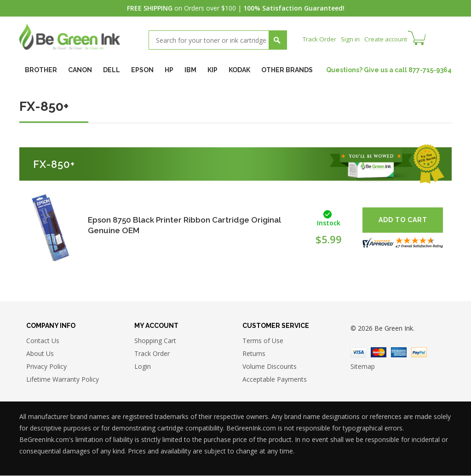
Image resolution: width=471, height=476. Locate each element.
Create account (389, 39)
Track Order (320, 39)
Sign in (352, 39)
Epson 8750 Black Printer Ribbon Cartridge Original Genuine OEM (189, 225)
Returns (254, 354)
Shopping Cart (155, 341)
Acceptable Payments (275, 380)
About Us (40, 354)
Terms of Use (263, 341)
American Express (399, 353)
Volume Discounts (270, 367)
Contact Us (43, 341)
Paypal (419, 353)
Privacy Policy (46, 367)
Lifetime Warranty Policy (63, 380)
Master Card (379, 353)
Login (143, 367)
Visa (358, 353)
